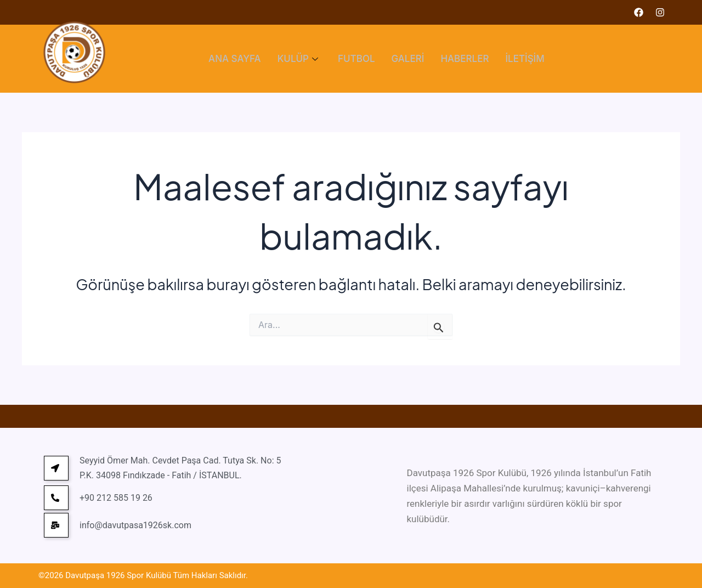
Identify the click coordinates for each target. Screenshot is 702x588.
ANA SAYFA (235, 59)
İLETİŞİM (525, 59)
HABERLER (465, 59)
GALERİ (408, 59)
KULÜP (298, 59)
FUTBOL (356, 59)
